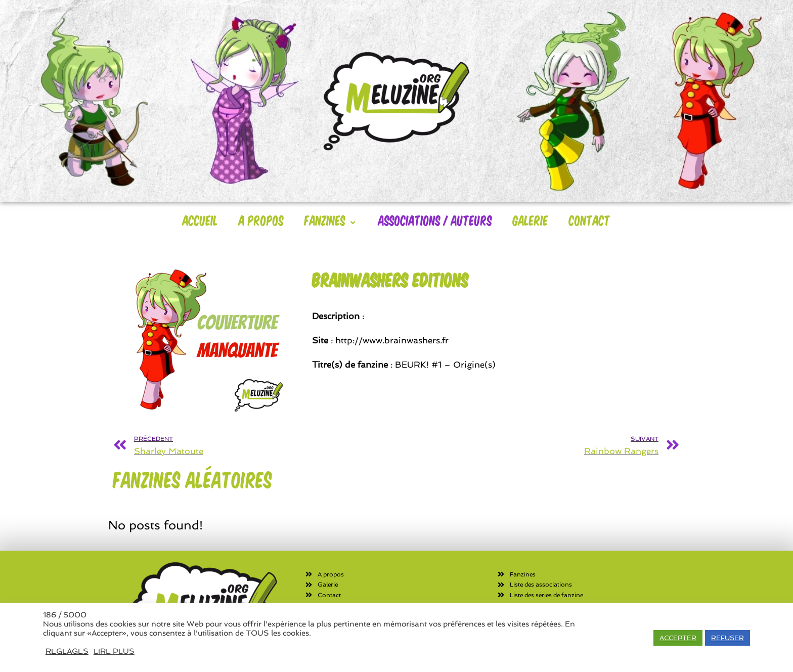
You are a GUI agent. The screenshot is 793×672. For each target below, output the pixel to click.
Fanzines (331, 220)
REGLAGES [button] (67, 651)
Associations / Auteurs (435, 220)
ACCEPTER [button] (678, 638)
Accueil (200, 220)
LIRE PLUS (114, 651)
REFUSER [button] (728, 638)
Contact (590, 220)
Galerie (531, 220)
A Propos (261, 220)
